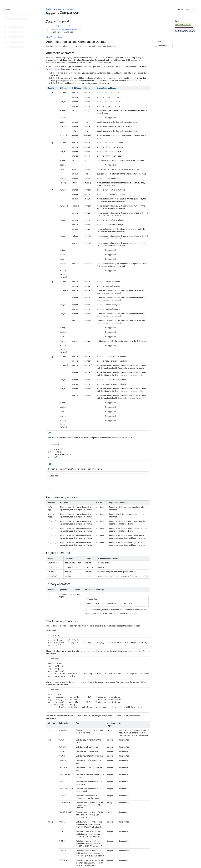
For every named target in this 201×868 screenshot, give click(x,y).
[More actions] (193, 10)
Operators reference (66, 9)
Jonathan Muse (58, 29)
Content (49, 9)
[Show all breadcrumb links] (55, 9)
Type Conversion (53, 69)
